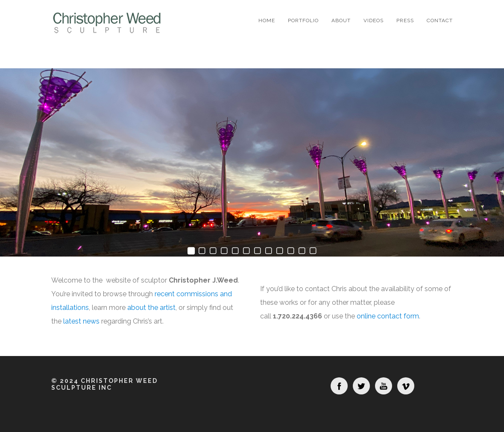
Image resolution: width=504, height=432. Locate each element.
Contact (440, 20)
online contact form (388, 316)
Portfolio (303, 20)
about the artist (151, 308)
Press (405, 20)
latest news (81, 321)
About (341, 20)
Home (267, 20)
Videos (374, 20)
